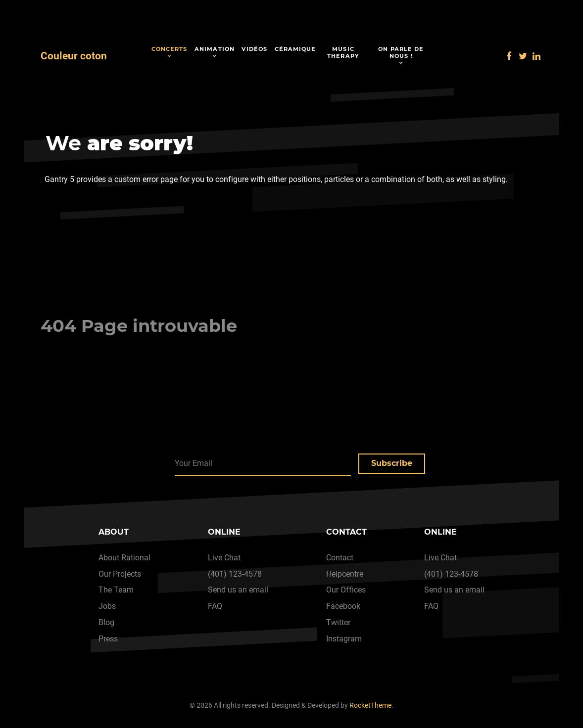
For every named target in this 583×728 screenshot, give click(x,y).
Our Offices (346, 590)
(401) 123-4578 (235, 574)
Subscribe (392, 463)
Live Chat (224, 558)
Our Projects (120, 574)
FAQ (215, 606)
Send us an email (238, 590)
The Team (116, 590)
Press (108, 639)
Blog (106, 622)
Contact (340, 558)
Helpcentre (345, 574)
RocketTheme (370, 705)
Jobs (107, 606)
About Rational (124, 558)
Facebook (343, 606)
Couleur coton (74, 56)
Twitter (338, 622)
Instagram (344, 639)
